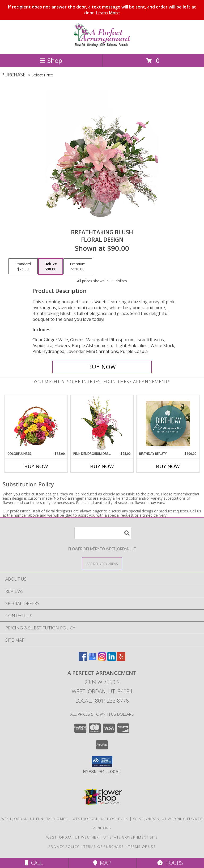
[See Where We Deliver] (102, 563)
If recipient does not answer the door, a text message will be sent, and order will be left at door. (102, 10)
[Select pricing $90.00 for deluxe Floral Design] (51, 266)
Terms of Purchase (103, 847)
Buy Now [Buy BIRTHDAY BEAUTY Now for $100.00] (168, 466)
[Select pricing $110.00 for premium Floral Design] (78, 266)
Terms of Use (142, 847)
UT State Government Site (131, 837)
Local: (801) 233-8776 (102, 701)
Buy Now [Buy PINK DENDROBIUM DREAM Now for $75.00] (102, 466)
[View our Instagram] (102, 659)
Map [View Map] (102, 863)
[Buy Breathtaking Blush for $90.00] (102, 367)
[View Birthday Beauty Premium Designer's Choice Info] (168, 423)
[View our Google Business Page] (92, 659)
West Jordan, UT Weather (73, 837)
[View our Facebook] (83, 659)
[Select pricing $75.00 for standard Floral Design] (23, 266)
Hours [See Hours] (170, 863)
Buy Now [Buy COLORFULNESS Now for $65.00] (36, 466)
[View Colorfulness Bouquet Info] (36, 423)
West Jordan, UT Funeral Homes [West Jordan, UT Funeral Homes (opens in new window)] (35, 819)
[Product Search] (103, 533)
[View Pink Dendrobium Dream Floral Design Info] (102, 423)
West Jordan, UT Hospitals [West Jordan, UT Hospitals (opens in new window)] (101, 819)
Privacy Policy (64, 847)
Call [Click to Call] (34, 863)
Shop (51, 60)
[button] (102, 762)
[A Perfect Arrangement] (102, 46)
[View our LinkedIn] (112, 659)
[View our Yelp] (121, 659)
